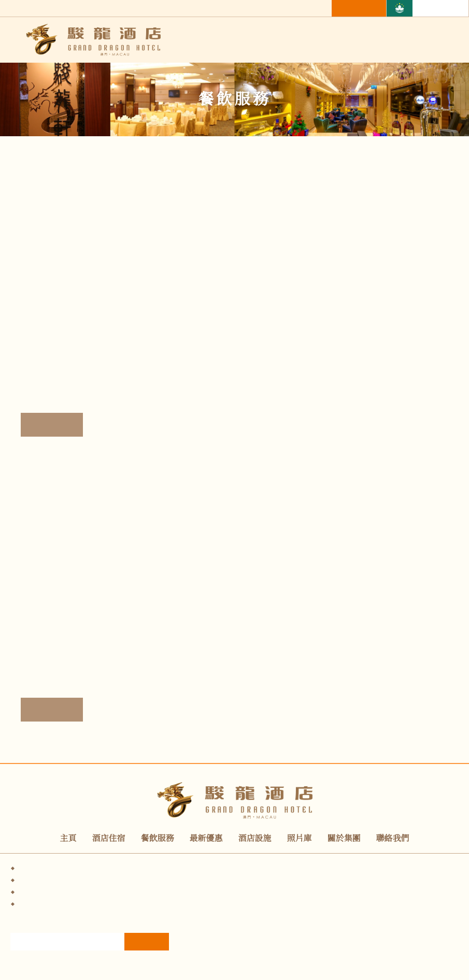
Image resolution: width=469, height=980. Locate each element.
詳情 (52, 425)
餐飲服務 (158, 838)
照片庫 (300, 838)
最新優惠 (206, 838)
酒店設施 (255, 838)
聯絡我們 (393, 838)
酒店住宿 (109, 838)
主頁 (68, 838)
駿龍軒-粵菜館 (67, 371)
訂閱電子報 (147, 952)
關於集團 (344, 838)
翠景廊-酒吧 (59, 656)
